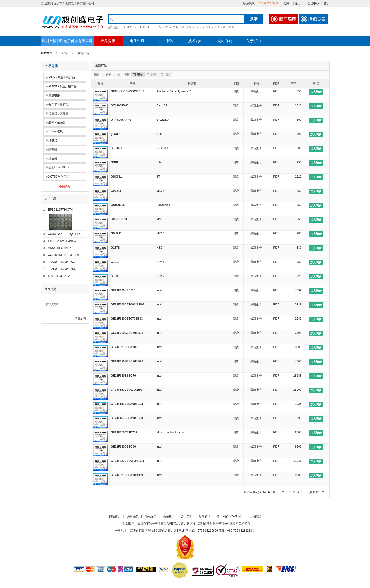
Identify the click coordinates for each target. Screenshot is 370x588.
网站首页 (46, 53)
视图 (127, 75)
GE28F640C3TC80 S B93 (127, 304)
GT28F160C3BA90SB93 (127, 404)
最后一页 (319, 492)
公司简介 (187, 516)
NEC (159, 248)
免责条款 (133, 516)
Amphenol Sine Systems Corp (176, 91)
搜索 (254, 19)
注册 (298, 3)
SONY (161, 262)
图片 (166, 75)
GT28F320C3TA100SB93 (127, 461)
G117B (115, 248)
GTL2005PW (119, 106)
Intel (159, 290)
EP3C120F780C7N (61, 210)
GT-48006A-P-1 (121, 120)
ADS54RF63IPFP (59, 248)
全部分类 (65, 187)
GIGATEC (163, 148)
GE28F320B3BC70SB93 (127, 361)
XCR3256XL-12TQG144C (65, 234)
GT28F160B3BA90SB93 (127, 418)
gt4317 (115, 134)
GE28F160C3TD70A (124, 432)
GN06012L (118, 205)
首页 (327, 3)
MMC (160, 219)
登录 (287, 3)
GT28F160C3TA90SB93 (127, 390)
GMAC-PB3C (120, 219)
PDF (276, 91)
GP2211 (116, 191)
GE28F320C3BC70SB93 (127, 333)
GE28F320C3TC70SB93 (127, 319)
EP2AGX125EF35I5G (62, 241)
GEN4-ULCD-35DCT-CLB (128, 91)
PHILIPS (162, 106)
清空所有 (80, 318)
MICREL (162, 191)
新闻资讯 (205, 516)
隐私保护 (151, 516)
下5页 (308, 492)
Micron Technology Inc (171, 432)
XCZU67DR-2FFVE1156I (64, 255)
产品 (65, 53)
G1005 (115, 276)
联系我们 (169, 516)
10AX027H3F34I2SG (62, 262)
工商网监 (255, 516)
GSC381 (116, 177)
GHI (159, 134)
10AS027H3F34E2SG (62, 269)
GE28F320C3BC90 (123, 447)
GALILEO (163, 120)
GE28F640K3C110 (123, 290)
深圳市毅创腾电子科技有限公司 (67, 41)
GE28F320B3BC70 (123, 376)
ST (158, 177)
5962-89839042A (59, 276)
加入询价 (316, 92)
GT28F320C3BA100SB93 (128, 475)
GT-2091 (116, 148)
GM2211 (116, 233)
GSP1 (115, 162)
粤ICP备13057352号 (230, 516)
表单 (138, 75)
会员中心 (313, 3)
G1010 (115, 262)
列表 (152, 75)
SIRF (160, 162)
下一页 (280, 492)
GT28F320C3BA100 (124, 347)
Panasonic (163, 205)
